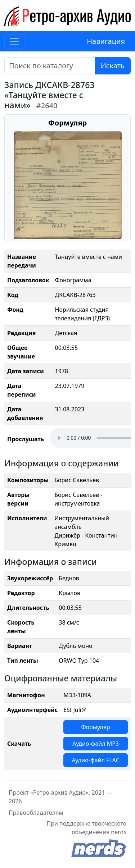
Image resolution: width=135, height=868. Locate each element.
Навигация (106, 41)
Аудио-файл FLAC (95, 760)
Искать (113, 66)
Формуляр (95, 727)
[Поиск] (50, 66)
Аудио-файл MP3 (96, 744)
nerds (119, 832)
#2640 (47, 106)
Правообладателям (36, 813)
